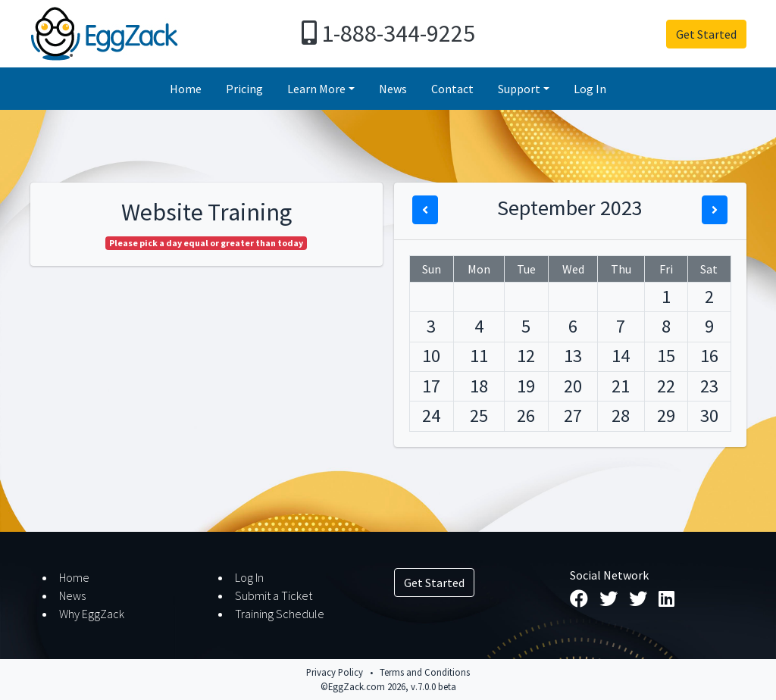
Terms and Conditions (425, 672)
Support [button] (519, 89)
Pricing (244, 89)
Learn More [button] (316, 89)
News (393, 89)
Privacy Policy (335, 672)
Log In (590, 89)
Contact (452, 89)
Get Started (706, 34)
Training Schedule (280, 614)
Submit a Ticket (274, 595)
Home (186, 89)
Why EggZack (92, 614)
